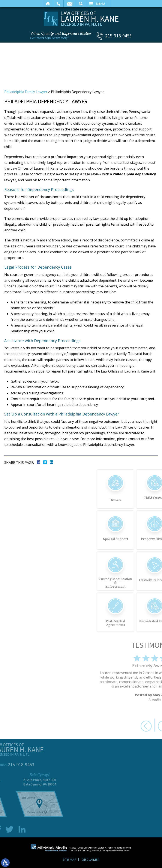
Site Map (69, 860)
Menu (101, 4)
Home (48, 4)
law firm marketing (83, 851)
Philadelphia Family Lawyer (26, 92)
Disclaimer (91, 860)
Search (81, 4)
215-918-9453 (118, 36)
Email (70, 4)
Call (58, 4)
